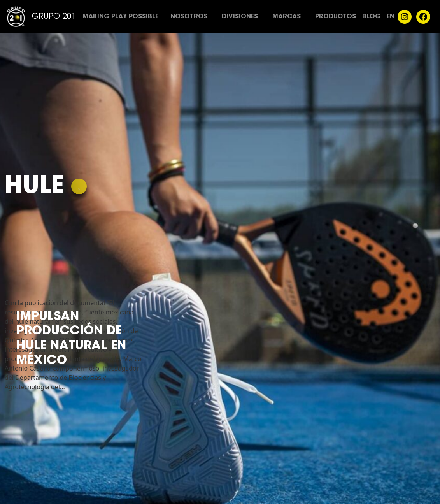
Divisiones (240, 17)
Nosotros (189, 17)
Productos (336, 17)
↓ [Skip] (79, 188)
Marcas (287, 17)
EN (391, 17)
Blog (371, 17)
